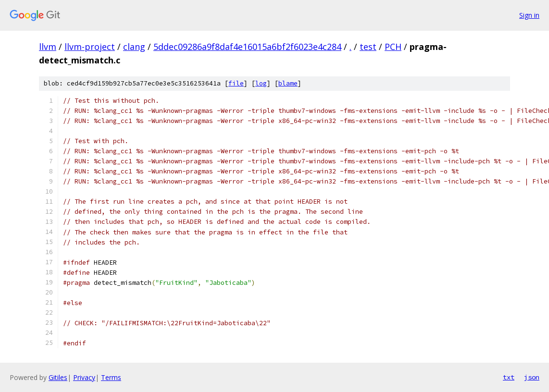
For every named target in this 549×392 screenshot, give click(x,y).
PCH (393, 47)
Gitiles (58, 377)
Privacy (84, 377)
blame (288, 83)
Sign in (529, 15)
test (368, 47)
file (236, 83)
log (261, 83)
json (532, 377)
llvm (48, 47)
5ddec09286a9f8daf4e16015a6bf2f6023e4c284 (247, 47)
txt (509, 377)
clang (134, 47)
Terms (111, 377)
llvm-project (90, 47)
